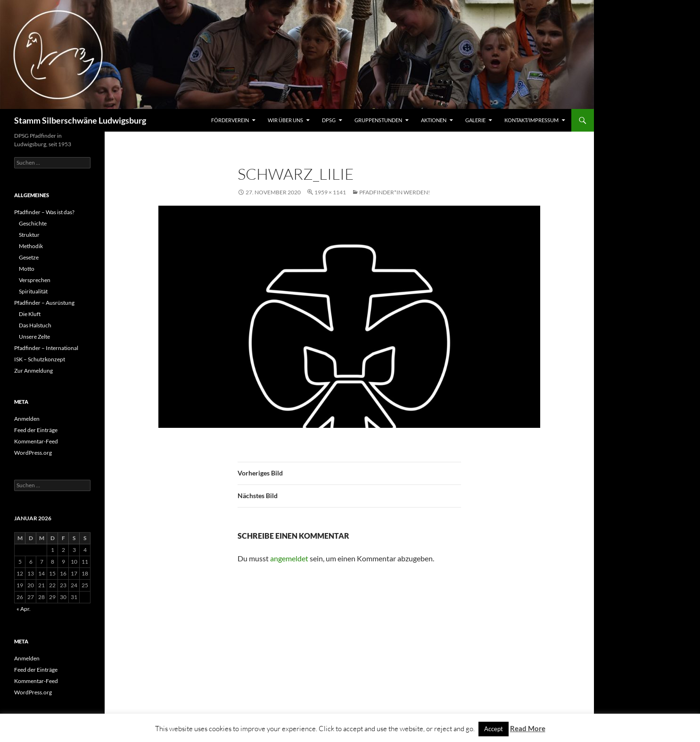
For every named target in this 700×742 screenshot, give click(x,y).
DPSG (329, 120)
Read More (528, 728)
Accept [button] (494, 729)
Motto (27, 269)
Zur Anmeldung (33, 371)
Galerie (475, 120)
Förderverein (230, 120)
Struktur (29, 235)
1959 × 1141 (330, 192)
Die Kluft (30, 314)
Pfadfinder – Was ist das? (44, 212)
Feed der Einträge (36, 430)
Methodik (31, 246)
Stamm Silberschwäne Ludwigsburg (80, 120)
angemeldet (289, 558)
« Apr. (24, 609)
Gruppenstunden (378, 120)
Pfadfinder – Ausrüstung (44, 303)
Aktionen (434, 120)
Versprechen (35, 280)
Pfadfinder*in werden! (395, 192)
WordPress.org (33, 453)
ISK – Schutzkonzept (40, 359)
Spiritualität (33, 291)
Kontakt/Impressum (531, 120)
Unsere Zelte (34, 337)
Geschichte (33, 223)
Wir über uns (285, 120)
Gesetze (29, 257)
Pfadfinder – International (46, 348)
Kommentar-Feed (36, 441)
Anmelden (27, 419)
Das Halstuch (35, 325)
